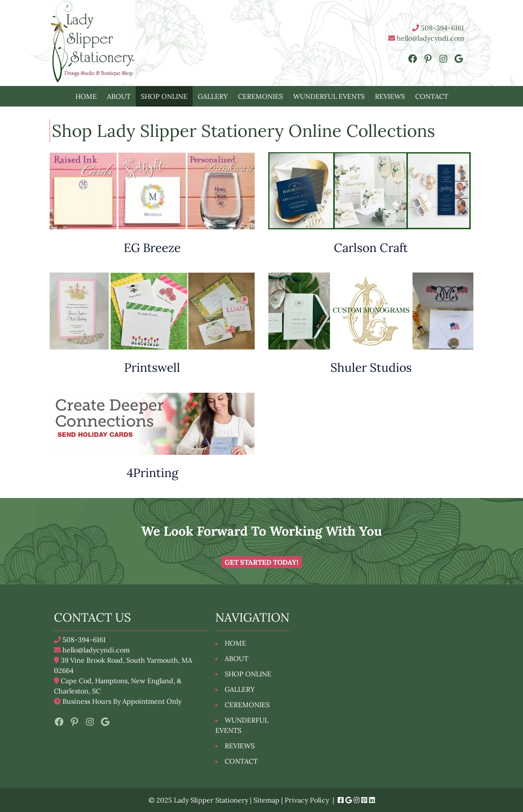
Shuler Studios (371, 367)
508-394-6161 (438, 28)
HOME (86, 96)
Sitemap (266, 800)
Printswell (152, 367)
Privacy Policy (307, 800)
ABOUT (119, 96)
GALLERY (213, 96)
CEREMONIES (260, 96)
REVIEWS (390, 96)
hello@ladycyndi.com (426, 38)
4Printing (152, 473)
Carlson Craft (371, 248)
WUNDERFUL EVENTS (329, 96)
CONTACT (432, 96)
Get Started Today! (261, 562)
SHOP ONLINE (164, 96)
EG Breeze (152, 248)
